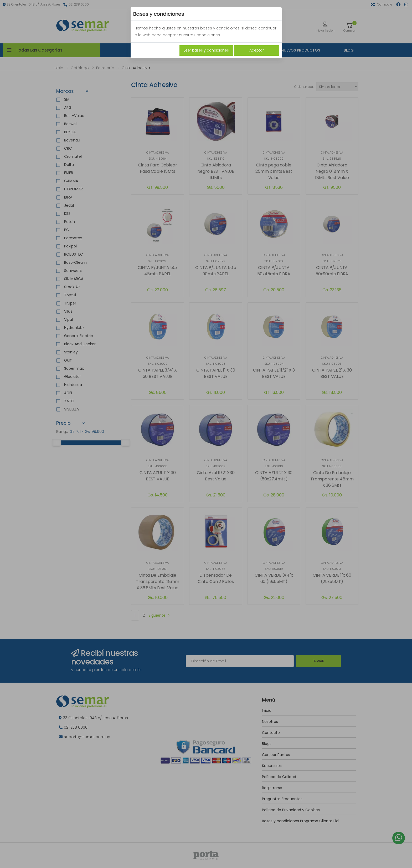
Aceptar (257, 50)
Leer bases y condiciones (206, 50)
